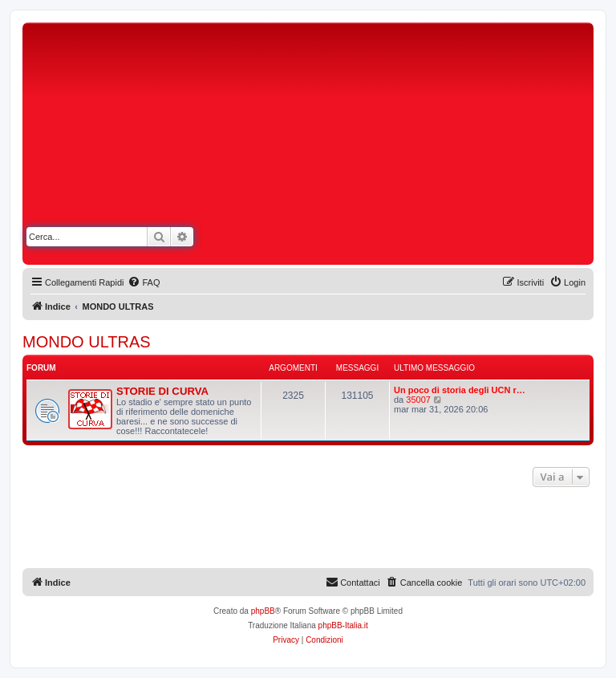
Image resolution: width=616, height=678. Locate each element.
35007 (418, 400)
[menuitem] (144, 282)
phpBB (263, 611)
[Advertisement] (451, 147)
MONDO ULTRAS (87, 342)
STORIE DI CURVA (162, 391)
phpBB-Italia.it (343, 625)
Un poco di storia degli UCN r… (460, 390)
